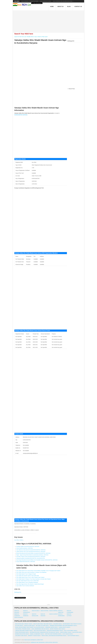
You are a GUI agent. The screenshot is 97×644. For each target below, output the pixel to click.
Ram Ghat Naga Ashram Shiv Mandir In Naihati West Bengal (30, 584)
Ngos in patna (45, 611)
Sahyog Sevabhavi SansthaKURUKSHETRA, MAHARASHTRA (31, 558)
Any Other (17, 540)
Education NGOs (77, 632)
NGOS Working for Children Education (63, 1)
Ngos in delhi (36, 611)
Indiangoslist (18, 592)
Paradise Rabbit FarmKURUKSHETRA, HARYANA (28, 547)
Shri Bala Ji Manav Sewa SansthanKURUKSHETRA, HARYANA (31, 557)
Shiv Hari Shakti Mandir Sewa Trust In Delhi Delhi (27, 581)
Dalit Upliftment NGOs (70, 631)
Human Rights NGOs (64, 627)
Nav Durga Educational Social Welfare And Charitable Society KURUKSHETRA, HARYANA (37, 560)
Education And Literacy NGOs (24, 624)
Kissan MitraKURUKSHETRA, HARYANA (26, 562)
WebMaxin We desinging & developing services (44, 642)
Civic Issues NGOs (67, 634)
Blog (69, 7)
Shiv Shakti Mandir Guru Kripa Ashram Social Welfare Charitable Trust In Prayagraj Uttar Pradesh (38, 571)
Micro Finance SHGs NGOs (57, 629)
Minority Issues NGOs (34, 636)
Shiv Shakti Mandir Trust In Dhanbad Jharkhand (27, 582)
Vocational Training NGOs (23, 629)
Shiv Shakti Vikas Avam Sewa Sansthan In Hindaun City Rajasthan (31, 572)
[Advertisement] (49, 21)
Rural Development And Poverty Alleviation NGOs (30, 627)
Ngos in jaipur (53, 614)
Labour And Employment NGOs (24, 631)
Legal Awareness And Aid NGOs (40, 629)
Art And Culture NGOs (42, 626)
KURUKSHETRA (18, 115)
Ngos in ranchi (19, 617)
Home (52, 7)
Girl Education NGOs (40, 631)
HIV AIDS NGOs (19, 626)
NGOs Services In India (46, 1)
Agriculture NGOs (29, 626)
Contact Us (78, 7)
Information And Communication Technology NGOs (44, 632)
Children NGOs (57, 624)
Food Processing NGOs (22, 632)
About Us (60, 7)
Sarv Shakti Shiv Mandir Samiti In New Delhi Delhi (28, 576)
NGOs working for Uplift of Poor (30, 1)
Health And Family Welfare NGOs (43, 624)
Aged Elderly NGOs (66, 632)
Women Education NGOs (22, 634)
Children (21, 540)
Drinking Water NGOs (51, 627)
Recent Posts (72, 89)
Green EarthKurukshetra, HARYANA (24, 548)
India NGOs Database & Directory (34, 640)
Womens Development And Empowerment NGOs (63, 626)
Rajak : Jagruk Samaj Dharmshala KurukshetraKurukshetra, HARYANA (32, 555)
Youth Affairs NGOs (73, 636)
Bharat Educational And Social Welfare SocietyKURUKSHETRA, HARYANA (33, 553)
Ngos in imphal (54, 611)
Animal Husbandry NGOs (37, 634)
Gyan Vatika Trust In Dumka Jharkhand (25, 586)
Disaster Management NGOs (55, 631)
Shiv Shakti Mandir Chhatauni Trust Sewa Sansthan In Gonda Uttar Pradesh (33, 579)
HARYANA (25, 115)
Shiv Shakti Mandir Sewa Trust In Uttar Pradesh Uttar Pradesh (30, 577)
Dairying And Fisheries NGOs (53, 634)
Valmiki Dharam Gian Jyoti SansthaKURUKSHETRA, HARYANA (31, 552)
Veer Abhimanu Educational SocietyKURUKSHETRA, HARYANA (31, 550)
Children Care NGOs (21, 636)
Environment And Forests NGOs (72, 624)
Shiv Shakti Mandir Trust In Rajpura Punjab (26, 574)
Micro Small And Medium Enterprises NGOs (54, 636)
